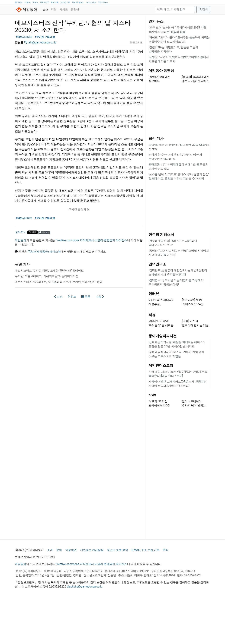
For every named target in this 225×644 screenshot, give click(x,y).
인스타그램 (65, 2)
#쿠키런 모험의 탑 (45, 81)
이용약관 (71, 594)
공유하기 (21, 276)
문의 (59, 594)
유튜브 (35, 2)
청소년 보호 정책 (117, 594)
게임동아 (21, 284)
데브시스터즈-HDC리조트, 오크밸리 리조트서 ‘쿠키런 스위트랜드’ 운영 (59, 326)
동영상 (75, 9)
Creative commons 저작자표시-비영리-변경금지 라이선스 (91, 284)
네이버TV (44, 2)
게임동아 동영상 (161, 115)
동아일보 (19, 2)
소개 (50, 594)
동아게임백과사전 (163, 380)
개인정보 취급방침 (92, 594)
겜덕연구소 (157, 308)
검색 (203, 9)
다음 (100, 341)
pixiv (152, 439)
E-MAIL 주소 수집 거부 (145, 594)
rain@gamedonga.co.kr (42, 86)
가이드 (64, 9)
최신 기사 (156, 182)
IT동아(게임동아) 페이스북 (44, 296)
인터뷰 (154, 338)
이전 (58, 341)
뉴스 (45, 9)
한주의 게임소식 (161, 279)
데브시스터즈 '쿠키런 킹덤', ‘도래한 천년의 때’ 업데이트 (49, 315)
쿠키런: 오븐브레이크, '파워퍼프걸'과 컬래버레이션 (47, 320)
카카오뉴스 (103, 2)
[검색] (175, 10)
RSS (165, 594)
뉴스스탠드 (91, 2)
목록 (86, 341)
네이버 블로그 (78, 2)
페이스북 (54, 2)
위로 (72, 341)
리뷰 (54, 9)
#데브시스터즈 (24, 81)
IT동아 (28, 2)
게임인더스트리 (161, 409)
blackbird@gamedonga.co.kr (85, 631)
